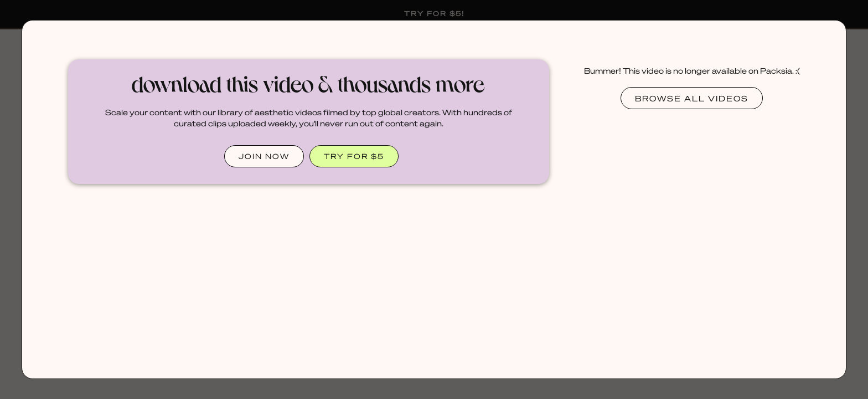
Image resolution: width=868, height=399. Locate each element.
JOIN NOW (264, 156)
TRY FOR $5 (354, 156)
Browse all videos (692, 98)
